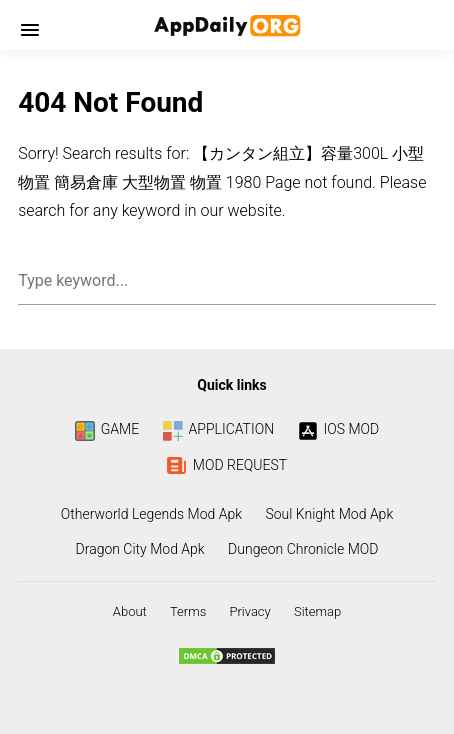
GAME (107, 429)
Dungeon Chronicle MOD (303, 549)
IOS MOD (339, 429)
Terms (188, 611)
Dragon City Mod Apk (140, 549)
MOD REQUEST (227, 465)
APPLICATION (219, 429)
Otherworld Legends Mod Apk (151, 514)
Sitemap (317, 611)
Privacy (249, 611)
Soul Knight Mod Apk (329, 514)
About (130, 611)
